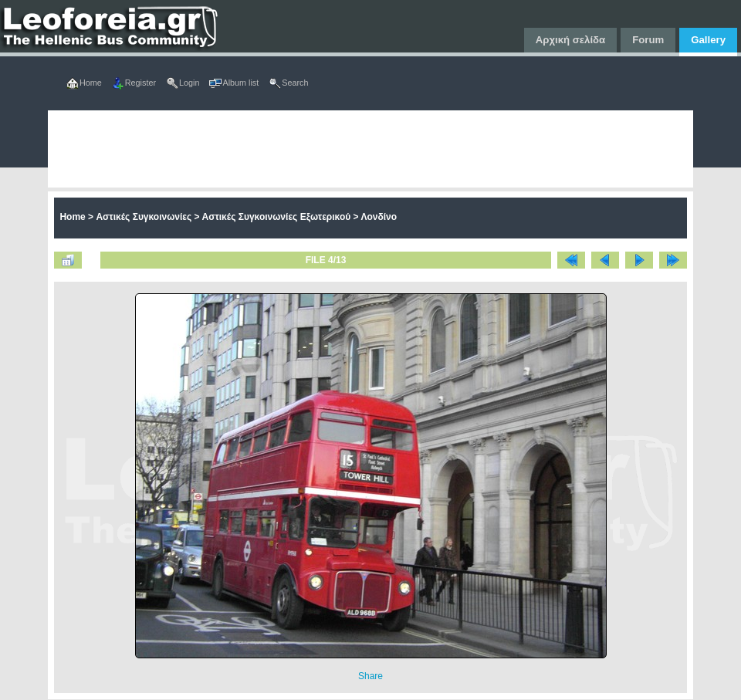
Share (370, 676)
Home (72, 217)
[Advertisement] (306, 149)
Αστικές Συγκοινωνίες (144, 217)
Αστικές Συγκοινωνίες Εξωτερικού (277, 217)
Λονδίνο (379, 217)
